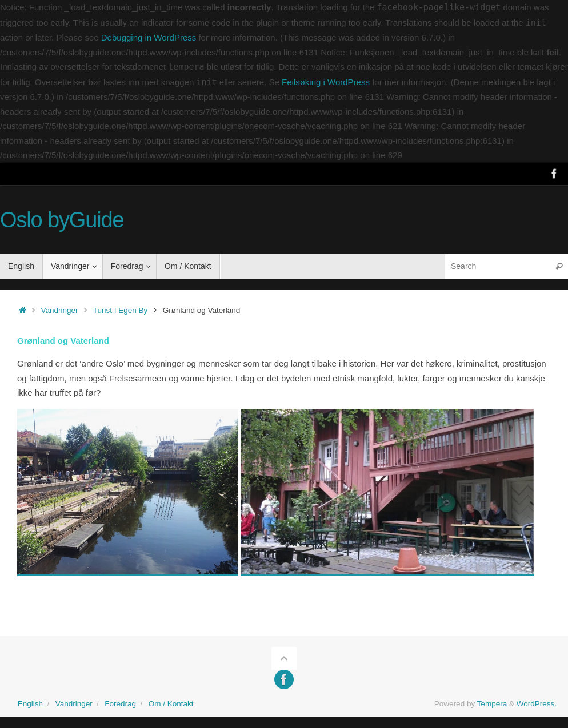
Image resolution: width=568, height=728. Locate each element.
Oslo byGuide (62, 220)
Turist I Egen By (121, 310)
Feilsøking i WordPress (326, 82)
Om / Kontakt (171, 704)
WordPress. (537, 704)
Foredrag (120, 704)
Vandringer (60, 310)
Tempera (492, 704)
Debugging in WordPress (149, 37)
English (30, 704)
